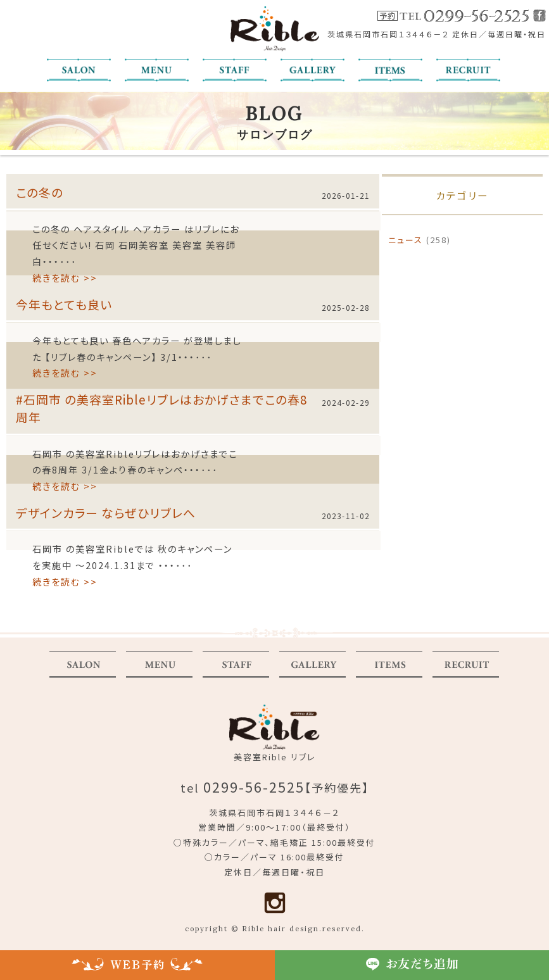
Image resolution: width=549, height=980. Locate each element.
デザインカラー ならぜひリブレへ (106, 512)
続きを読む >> (65, 278)
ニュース (406, 240)
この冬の (40, 192)
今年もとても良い (64, 304)
